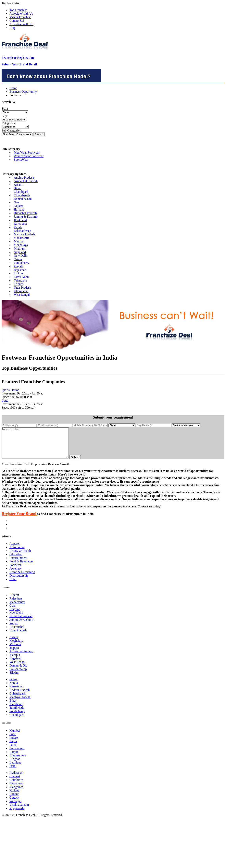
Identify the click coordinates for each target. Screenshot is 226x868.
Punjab (18, 266)
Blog (13, 28)
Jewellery (15, 574)
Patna (13, 751)
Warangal (15, 807)
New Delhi (21, 256)
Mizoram (20, 248)
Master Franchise (20, 17)
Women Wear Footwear (29, 156)
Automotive (17, 553)
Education (16, 560)
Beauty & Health (20, 557)
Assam (18, 185)
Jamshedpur (17, 754)
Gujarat (19, 206)
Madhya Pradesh (24, 234)
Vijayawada (17, 814)
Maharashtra (22, 238)
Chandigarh (21, 192)
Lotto (5, 400)
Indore (14, 744)
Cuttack (14, 803)
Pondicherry (21, 263)
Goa (16, 202)
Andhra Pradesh (24, 178)
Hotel (13, 585)
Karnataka (20, 224)
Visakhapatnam (19, 811)
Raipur (14, 758)
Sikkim (18, 273)
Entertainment (18, 564)
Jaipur (13, 747)
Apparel (15, 550)
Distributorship (19, 581)
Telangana (20, 280)
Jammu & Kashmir (26, 217)
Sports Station (10, 390)
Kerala (18, 227)
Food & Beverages (21, 567)
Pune (13, 740)
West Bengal (22, 295)
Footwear (15, 571)
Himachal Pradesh (25, 213)
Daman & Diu (23, 199)
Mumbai (15, 736)
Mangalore (16, 793)
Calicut (14, 800)
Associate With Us (21, 14)
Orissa (18, 259)
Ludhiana (15, 768)
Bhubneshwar (18, 761)
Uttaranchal (21, 291)
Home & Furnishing (22, 578)
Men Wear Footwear (27, 152)
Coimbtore (16, 786)
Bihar (17, 188)
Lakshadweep (22, 231)
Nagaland (20, 252)
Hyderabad (16, 779)
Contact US (17, 21)
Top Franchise (18, 10)
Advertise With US (21, 24)
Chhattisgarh (22, 195)
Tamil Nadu (21, 277)
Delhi (13, 772)
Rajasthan (20, 270)
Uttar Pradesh (22, 288)
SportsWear (21, 160)
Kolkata (14, 796)
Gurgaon (15, 765)
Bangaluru (16, 789)
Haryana (19, 209)
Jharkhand (20, 220)
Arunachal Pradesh (26, 181)
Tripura (18, 284)
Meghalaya (21, 245)
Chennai (15, 782)
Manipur (19, 241)
